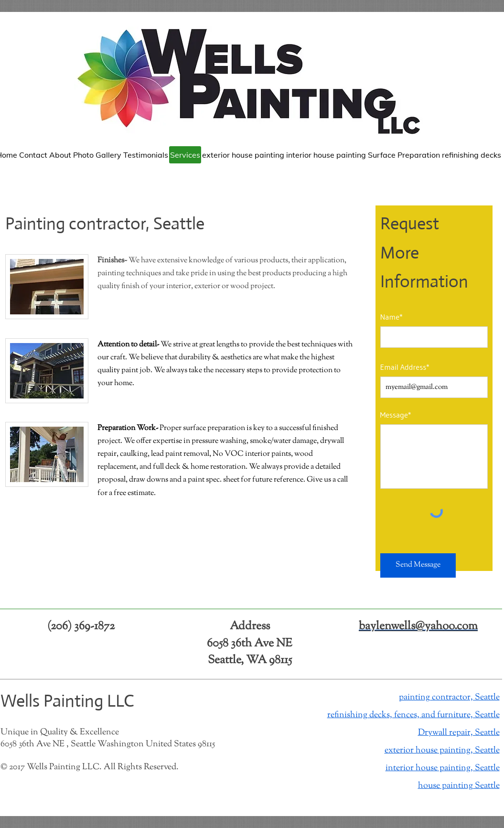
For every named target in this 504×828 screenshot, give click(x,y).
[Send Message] (418, 565)
